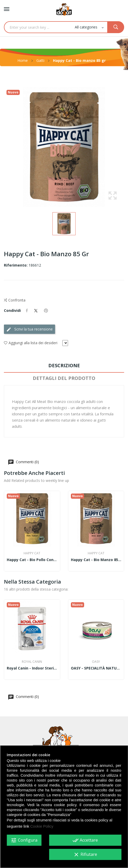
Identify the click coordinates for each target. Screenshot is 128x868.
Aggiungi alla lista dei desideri (31, 343)
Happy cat (32, 553)
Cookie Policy (42, 826)
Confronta (15, 300)
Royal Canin (32, 662)
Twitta (36, 311)
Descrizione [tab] (64, 365)
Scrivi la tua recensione (29, 329)
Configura (24, 840)
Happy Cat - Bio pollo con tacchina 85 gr (32, 560)
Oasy (96, 662)
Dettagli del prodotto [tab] (64, 378)
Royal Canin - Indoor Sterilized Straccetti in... (32, 668)
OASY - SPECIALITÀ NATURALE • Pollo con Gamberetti (96, 668)
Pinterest (46, 311)
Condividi (27, 311)
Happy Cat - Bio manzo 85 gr (96, 560)
